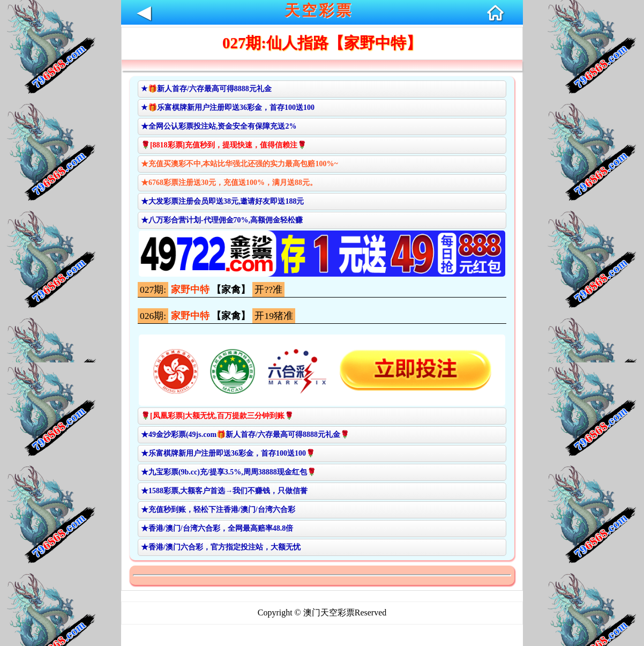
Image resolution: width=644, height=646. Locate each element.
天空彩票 (319, 10)
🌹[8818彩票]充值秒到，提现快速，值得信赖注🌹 (224, 145)
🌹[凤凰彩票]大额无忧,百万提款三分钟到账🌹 (217, 416)
